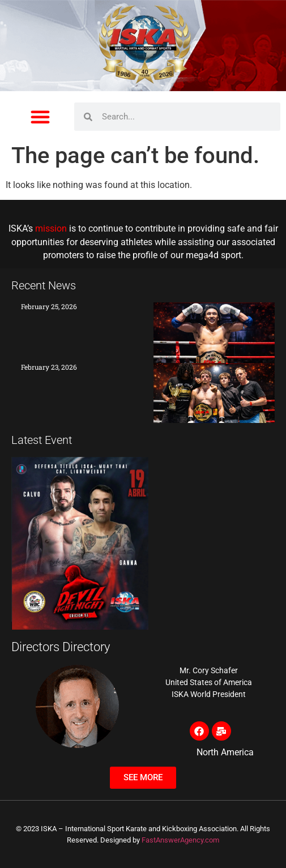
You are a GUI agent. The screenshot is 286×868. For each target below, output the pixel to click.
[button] (40, 117)
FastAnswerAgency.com (180, 840)
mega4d (202, 255)
